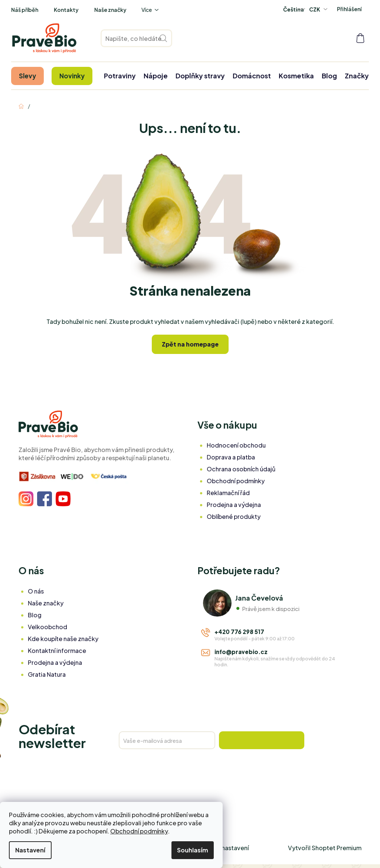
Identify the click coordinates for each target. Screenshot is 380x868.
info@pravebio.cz (241, 652)
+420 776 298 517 (239, 632)
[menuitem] (27, 76)
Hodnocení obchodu (236, 445)
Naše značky (110, 10)
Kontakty (66, 10)
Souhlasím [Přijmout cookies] (193, 850)
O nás (36, 591)
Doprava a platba (231, 457)
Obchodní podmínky (139, 831)
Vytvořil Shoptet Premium (325, 848)
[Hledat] (136, 38)
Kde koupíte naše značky (63, 639)
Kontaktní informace (57, 651)
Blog (35, 615)
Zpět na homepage (190, 344)
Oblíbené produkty (234, 516)
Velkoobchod (47, 627)
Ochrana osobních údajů (241, 469)
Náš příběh (25, 10)
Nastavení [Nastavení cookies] (30, 850)
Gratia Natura (47, 674)
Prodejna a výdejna (234, 505)
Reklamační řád (228, 493)
